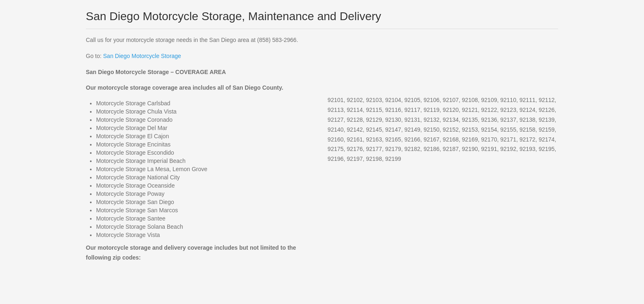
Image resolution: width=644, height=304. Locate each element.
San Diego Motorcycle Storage (142, 56)
